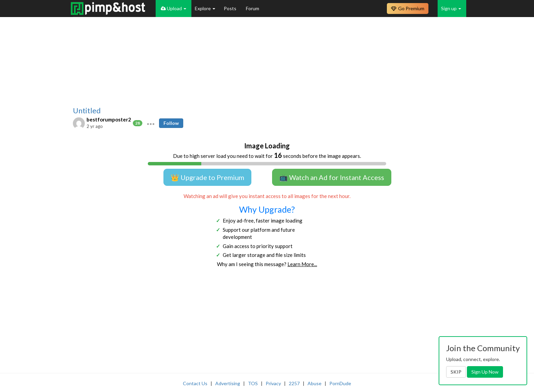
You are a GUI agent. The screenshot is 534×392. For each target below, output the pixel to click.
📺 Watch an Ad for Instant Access (332, 177)
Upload (174, 8)
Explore (205, 8)
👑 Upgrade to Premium (207, 177)
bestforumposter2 (109, 119)
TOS (253, 383)
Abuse (315, 383)
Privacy (273, 383)
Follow (171, 123)
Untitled (87, 111)
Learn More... (302, 264)
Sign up (451, 8)
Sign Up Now (485, 372)
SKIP (456, 372)
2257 (294, 383)
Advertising (228, 383)
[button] (151, 123)
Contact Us (195, 383)
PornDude (340, 383)
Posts (231, 8)
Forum (253, 8)
